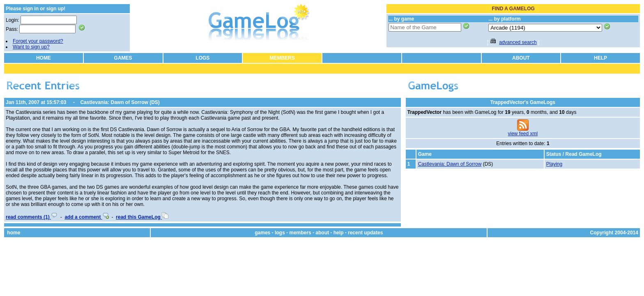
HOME (44, 58)
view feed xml (523, 134)
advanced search (518, 42)
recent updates (365, 233)
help (339, 233)
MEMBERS (282, 58)
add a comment (86, 217)
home (14, 233)
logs (280, 233)
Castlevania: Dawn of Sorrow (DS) (120, 102)
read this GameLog (142, 217)
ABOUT (521, 58)
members (300, 233)
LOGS (202, 58)
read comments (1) (32, 217)
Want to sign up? (31, 47)
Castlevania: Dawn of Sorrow (450, 164)
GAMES (123, 58)
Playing (554, 164)
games (262, 233)
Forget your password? (38, 41)
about (322, 233)
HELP (600, 58)
